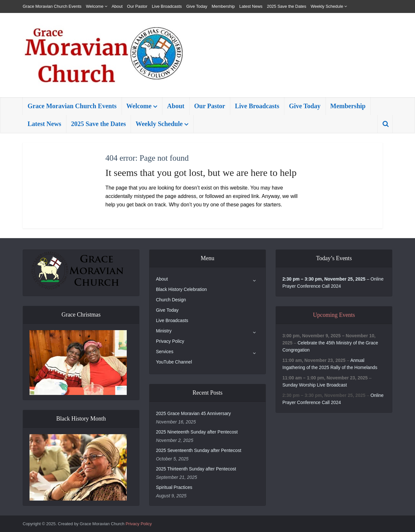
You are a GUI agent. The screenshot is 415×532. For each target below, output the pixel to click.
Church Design (171, 300)
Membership (223, 6)
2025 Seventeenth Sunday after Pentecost (199, 450)
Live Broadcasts (167, 6)
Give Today (197, 6)
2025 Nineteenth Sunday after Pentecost (197, 432)
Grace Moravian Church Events (52, 6)
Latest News (251, 6)
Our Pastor (137, 6)
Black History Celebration (181, 289)
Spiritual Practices (174, 487)
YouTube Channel (174, 362)
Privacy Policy (170, 341)
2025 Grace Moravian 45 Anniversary (193, 413)
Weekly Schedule (327, 6)
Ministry (164, 331)
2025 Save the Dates (286, 6)
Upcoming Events (334, 315)
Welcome (95, 6)
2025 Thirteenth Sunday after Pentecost (196, 469)
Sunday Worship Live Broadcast (315, 385)
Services (165, 352)
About (117, 6)
